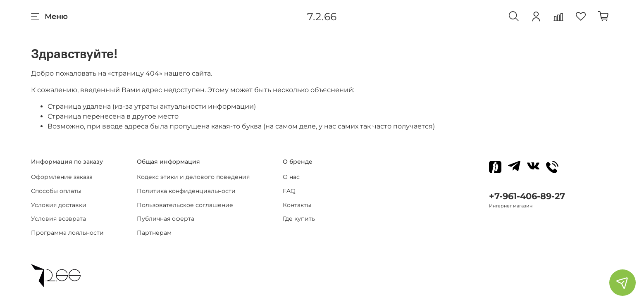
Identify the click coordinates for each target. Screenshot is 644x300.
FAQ (289, 191)
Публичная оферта (166, 219)
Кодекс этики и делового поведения (193, 177)
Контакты (297, 205)
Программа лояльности (67, 233)
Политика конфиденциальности (186, 191)
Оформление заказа (62, 177)
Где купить (299, 219)
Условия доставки (59, 205)
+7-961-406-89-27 (527, 196)
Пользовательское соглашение (185, 205)
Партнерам (154, 233)
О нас (291, 177)
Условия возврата (58, 219)
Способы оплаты (56, 191)
